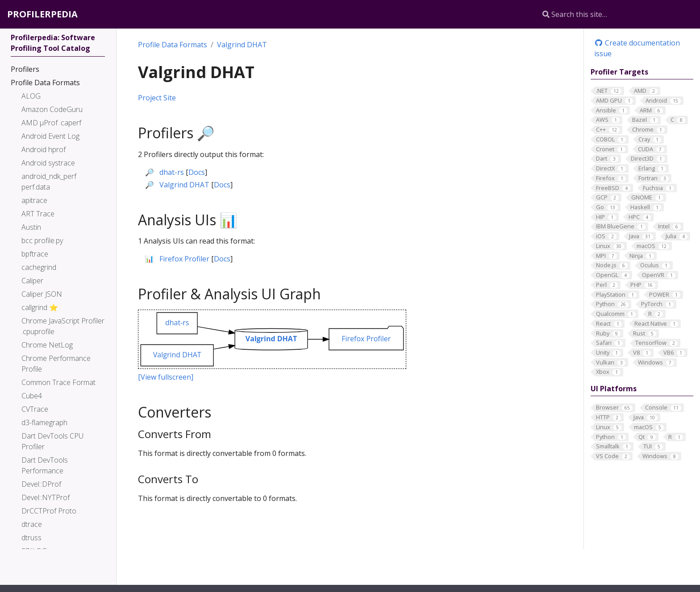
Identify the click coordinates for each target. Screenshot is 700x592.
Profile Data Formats (173, 45)
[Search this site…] (607, 14)
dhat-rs (172, 172)
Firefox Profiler (184, 259)
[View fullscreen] (166, 377)
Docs (197, 172)
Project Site (157, 98)
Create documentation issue (637, 48)
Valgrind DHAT (242, 45)
